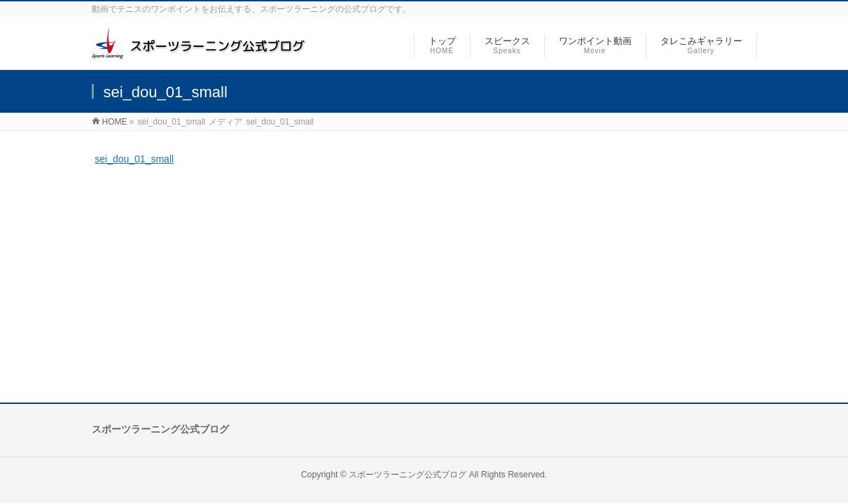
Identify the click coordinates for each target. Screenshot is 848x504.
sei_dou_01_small (134, 159)
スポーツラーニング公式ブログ (408, 475)
